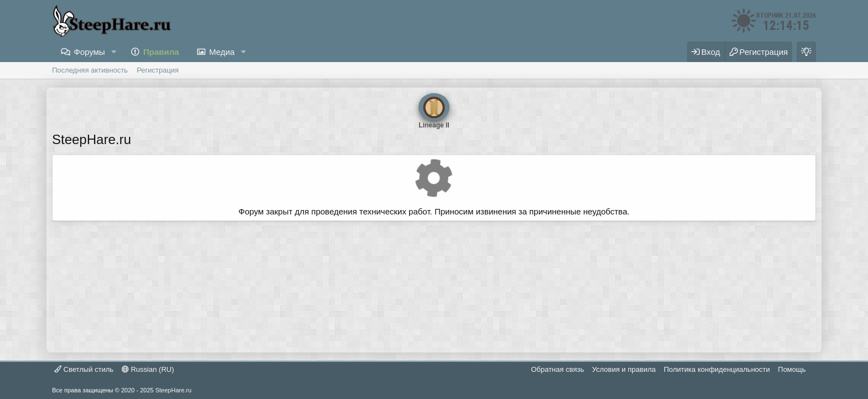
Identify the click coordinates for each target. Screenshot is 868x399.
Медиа (222, 52)
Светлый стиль (84, 369)
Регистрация (158, 70)
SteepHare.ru (173, 390)
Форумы (89, 52)
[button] (114, 52)
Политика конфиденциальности (717, 369)
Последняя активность (90, 70)
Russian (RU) (148, 369)
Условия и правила (624, 369)
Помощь (792, 369)
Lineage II (434, 107)
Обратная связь (557, 369)
